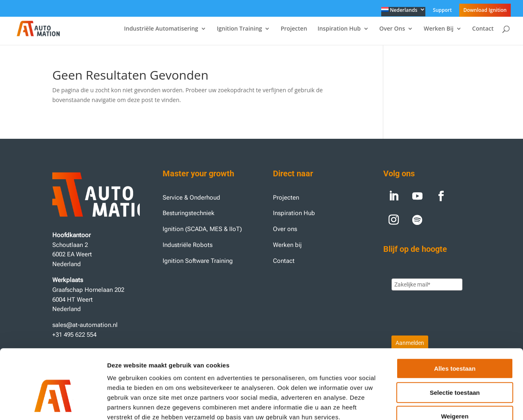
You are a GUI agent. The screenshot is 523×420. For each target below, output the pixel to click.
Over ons (285, 229)
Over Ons (392, 29)
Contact (483, 29)
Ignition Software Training (198, 261)
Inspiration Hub (339, 29)
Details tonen (441, 404)
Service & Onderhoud (191, 198)
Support (442, 11)
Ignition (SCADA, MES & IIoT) (202, 229)
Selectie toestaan (455, 344)
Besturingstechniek (189, 213)
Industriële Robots (188, 245)
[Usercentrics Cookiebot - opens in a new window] (53, 404)
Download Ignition (485, 10)
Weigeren (455, 368)
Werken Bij (439, 29)
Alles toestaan (455, 320)
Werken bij (288, 245)
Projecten (294, 29)
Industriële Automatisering (161, 29)
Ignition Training (240, 29)
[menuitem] (403, 12)
